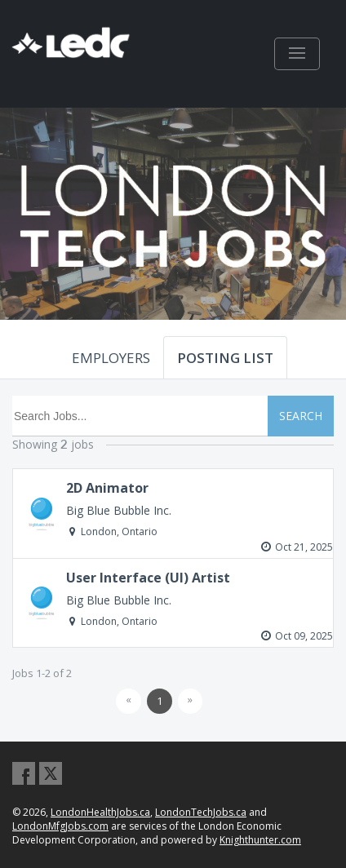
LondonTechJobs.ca (201, 812)
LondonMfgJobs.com (60, 826)
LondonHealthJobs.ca (100, 812)
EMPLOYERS (111, 358)
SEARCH (301, 416)
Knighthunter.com (260, 840)
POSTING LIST (225, 358)
